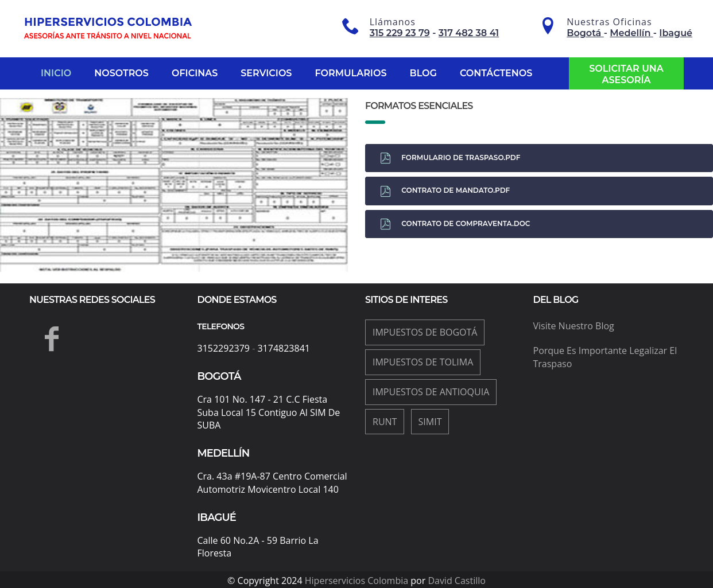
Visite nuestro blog (574, 326)
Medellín (631, 33)
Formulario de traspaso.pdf (450, 158)
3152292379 (224, 348)
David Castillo (457, 581)
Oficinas (195, 73)
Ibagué (676, 33)
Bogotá (585, 33)
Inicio (56, 73)
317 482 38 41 (469, 33)
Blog (423, 73)
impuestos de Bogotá (425, 332)
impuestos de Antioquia (431, 392)
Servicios (266, 73)
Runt (385, 422)
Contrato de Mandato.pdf (445, 191)
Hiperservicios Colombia (356, 581)
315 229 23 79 (400, 33)
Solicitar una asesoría (626, 74)
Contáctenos (496, 73)
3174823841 (283, 348)
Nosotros (121, 73)
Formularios (350, 73)
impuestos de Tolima (423, 362)
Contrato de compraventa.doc (455, 224)
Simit (430, 422)
